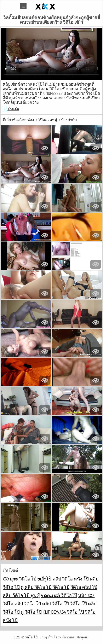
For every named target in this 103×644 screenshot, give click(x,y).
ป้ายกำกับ (69, 120)
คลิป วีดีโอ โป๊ (56, 604)
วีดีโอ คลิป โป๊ (84, 587)
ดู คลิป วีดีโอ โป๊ (37, 587)
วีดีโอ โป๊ (28, 579)
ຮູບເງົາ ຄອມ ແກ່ (46, 595)
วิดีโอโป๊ (69, 595)
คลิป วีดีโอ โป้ (17, 595)
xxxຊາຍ (11, 579)
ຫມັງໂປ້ (44, 579)
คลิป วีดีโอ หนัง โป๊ (71, 579)
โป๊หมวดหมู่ (48, 120)
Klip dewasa (55, 612)
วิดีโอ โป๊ (76, 612)
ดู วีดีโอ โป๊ (31, 612)
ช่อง (31, 120)
